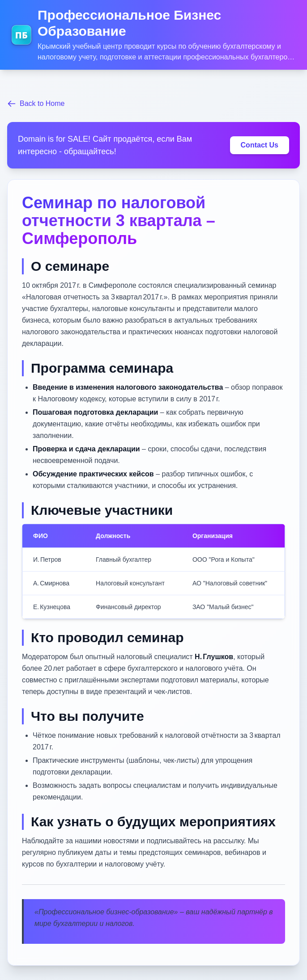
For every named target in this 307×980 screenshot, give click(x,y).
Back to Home (36, 104)
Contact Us (260, 145)
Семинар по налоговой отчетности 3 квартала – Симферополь (119, 221)
